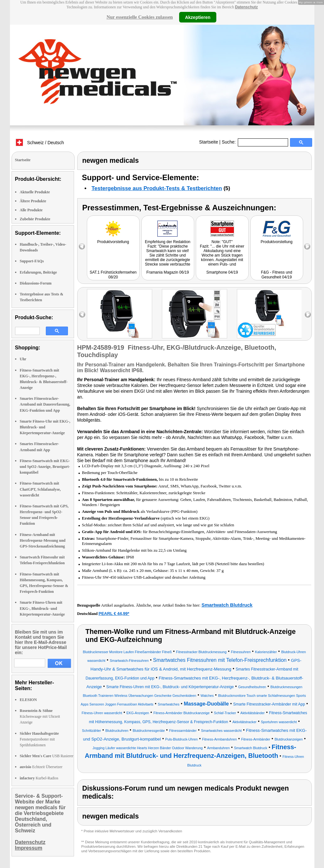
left (82, 315)
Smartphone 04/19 (222, 272)
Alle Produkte (31, 210)
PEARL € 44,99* (114, 614)
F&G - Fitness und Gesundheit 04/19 (276, 275)
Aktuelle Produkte (35, 192)
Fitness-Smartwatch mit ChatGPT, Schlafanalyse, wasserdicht (40, 489)
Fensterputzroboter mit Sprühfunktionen (39, 739)
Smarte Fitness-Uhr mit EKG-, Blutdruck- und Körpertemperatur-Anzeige (45, 427)
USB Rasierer (47, 756)
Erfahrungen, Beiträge (38, 272)
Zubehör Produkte (35, 219)
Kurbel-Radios (39, 778)
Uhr (23, 359)
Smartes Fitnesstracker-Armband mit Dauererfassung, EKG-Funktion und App (45, 404)
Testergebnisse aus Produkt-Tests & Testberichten (157, 188)
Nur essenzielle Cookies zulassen (140, 17)
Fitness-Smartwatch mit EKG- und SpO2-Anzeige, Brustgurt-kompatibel (45, 467)
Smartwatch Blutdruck (227, 605)
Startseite (208, 142)
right (308, 315)
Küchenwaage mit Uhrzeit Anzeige (40, 716)
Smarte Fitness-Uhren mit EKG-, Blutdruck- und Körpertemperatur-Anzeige (42, 608)
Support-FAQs (32, 261)
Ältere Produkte (33, 201)
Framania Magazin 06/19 (168, 272)
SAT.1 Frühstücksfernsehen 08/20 (113, 275)
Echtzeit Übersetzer (41, 767)
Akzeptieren (198, 17)
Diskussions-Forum (36, 283)
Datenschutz (246, 7)
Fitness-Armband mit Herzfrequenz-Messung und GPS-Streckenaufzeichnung (43, 540)
